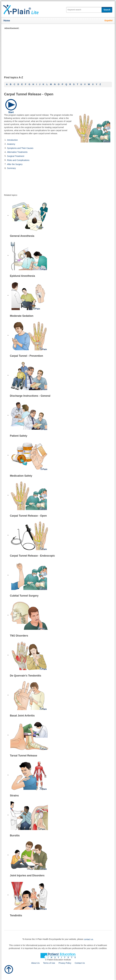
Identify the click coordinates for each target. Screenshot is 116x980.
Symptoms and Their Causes (20, 148)
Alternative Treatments (17, 152)
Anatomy (11, 144)
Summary (11, 168)
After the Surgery (15, 164)
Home (7, 21)
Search (107, 10)
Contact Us (80, 963)
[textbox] (87, 10)
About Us (35, 963)
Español (109, 20)
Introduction (12, 140)
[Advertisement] (58, 50)
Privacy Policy (65, 963)
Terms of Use (49, 963)
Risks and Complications (18, 160)
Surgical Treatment (16, 156)
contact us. (89, 939)
